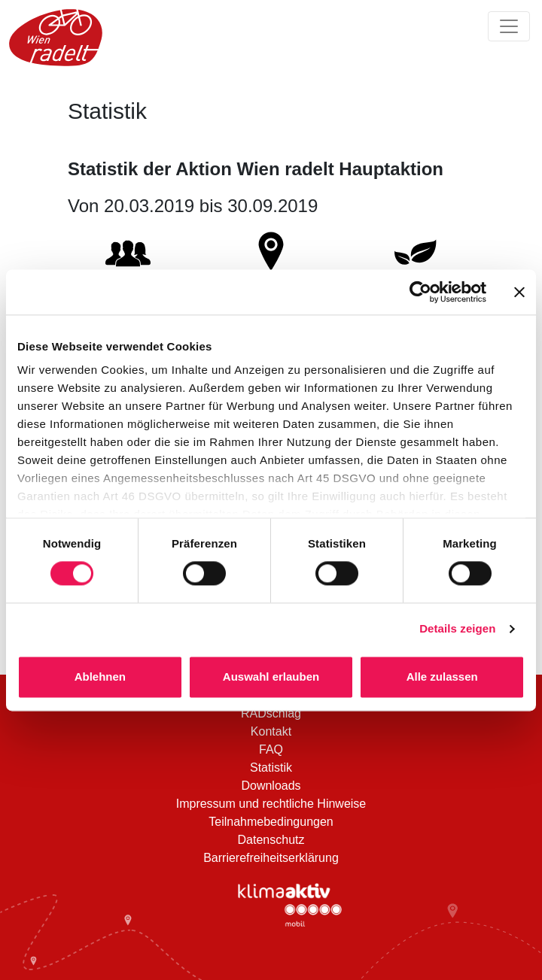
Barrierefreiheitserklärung (271, 858)
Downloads (271, 786)
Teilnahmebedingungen (271, 822)
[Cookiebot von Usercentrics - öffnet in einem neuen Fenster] (420, 292)
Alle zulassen (442, 677)
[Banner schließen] (519, 292)
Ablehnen (100, 677)
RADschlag (271, 713)
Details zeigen (457, 629)
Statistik (271, 768)
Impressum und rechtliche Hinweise (271, 804)
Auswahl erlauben (271, 677)
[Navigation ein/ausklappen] (509, 26)
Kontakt (271, 731)
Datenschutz (271, 840)
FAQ (271, 749)
